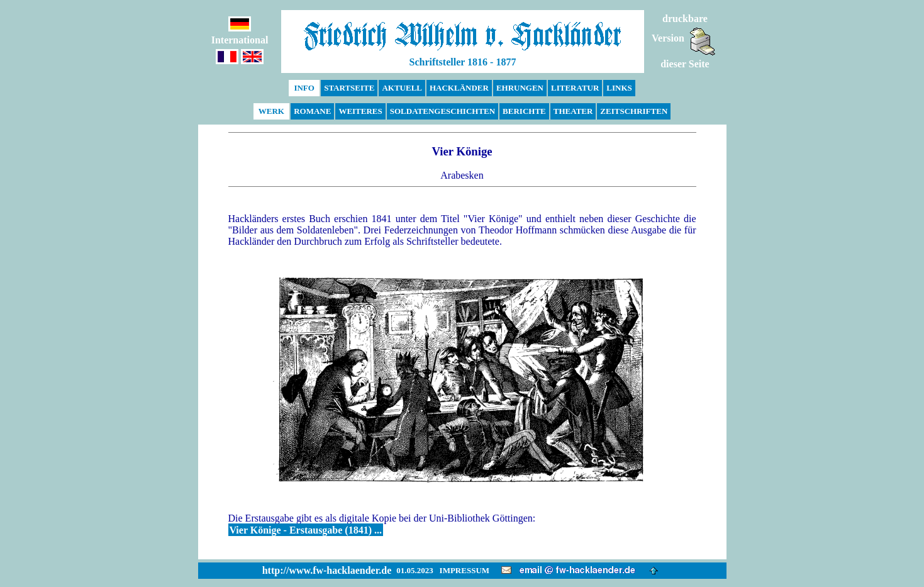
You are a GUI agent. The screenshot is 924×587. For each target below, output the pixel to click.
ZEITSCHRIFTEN (634, 111)
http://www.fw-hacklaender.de (327, 570)
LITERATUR (575, 88)
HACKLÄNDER (459, 88)
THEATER (573, 111)
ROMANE (312, 111)
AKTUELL (402, 88)
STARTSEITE (349, 88)
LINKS (619, 88)
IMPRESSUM (465, 570)
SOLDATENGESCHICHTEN (443, 111)
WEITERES (360, 111)
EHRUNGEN (520, 88)
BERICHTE (524, 111)
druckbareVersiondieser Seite (684, 41)
